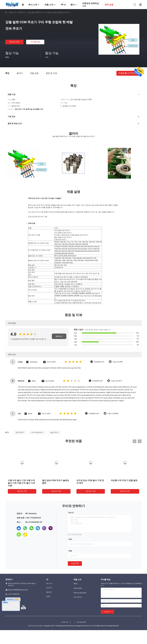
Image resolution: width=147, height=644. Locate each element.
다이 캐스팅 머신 (37, 432)
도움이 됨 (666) (113, 414)
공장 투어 (49, 588)
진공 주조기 (20, 432)
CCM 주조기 (22, 12)
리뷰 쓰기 (59, 336)
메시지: (71, 513)
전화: (71, 551)
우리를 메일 (35, 42)
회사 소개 (49, 583)
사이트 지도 (65, 622)
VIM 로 (76, 584)
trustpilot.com (99, 362)
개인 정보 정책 (81, 622)
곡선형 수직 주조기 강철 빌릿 (124, 480)
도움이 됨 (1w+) (116, 381)
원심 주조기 (54, 432)
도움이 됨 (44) (118, 362)
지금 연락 (75, 563)
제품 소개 (12, 12)
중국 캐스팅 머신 (33, 626)
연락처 (48, 596)
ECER (117, 626)
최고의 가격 (14, 42)
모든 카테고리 (78, 597)
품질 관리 (49, 592)
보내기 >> (107, 612)
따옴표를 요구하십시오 (129, 73)
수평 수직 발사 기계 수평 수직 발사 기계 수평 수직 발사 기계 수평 (21, 483)
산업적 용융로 (78, 588)
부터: (71, 539)
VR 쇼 (63, 4)
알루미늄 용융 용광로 (80, 593)
